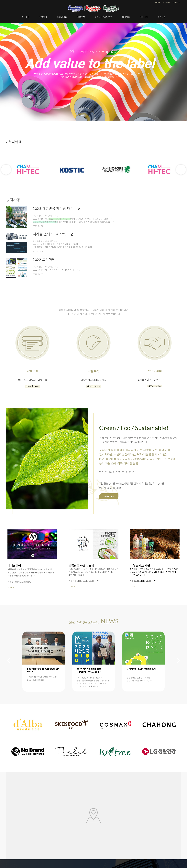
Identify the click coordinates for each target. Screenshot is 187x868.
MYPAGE (166, 3)
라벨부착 (81, 17)
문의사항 (161, 17)
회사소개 (26, 17)
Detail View (109, 496)
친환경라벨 (62, 17)
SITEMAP (176, 3)
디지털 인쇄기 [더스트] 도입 (53, 234)
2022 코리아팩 (44, 260)
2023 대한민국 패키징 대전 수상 (57, 209)
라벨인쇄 (43, 17)
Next (181, 170)
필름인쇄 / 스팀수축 (103, 17)
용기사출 (126, 17)
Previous (6, 170)
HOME (158, 3)
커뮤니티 (144, 17)
